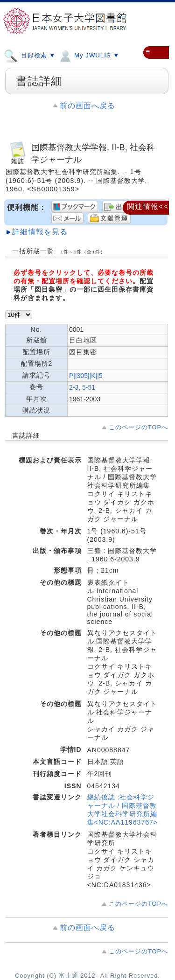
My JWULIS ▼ (89, 55)
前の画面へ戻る (87, 106)
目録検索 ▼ (30, 55)
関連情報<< (148, 206)
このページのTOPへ (138, 427)
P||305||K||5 (86, 376)
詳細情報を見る (40, 232)
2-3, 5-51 (82, 387)
